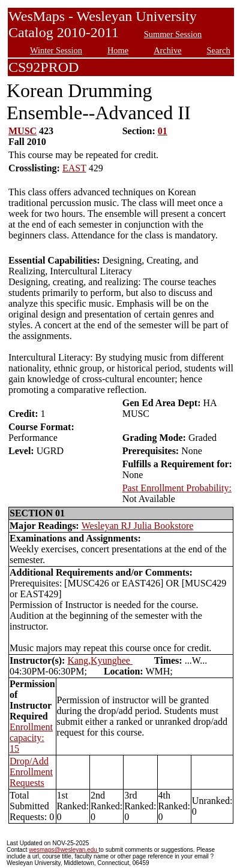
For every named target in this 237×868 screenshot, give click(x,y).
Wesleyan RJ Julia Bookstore (138, 526)
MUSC (22, 131)
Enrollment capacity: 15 (31, 738)
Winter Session (56, 50)
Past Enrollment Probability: (177, 488)
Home (118, 50)
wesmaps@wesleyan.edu (64, 850)
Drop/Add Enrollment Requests (31, 772)
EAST (74, 168)
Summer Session (173, 34)
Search (219, 50)
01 (163, 131)
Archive (167, 50)
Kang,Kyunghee (100, 660)
